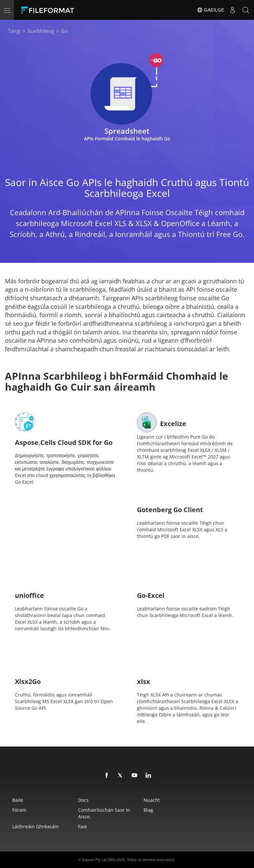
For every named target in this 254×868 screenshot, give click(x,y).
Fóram (19, 810)
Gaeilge (211, 10)
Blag (148, 810)
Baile (18, 800)
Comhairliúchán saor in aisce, (104, 813)
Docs (83, 800)
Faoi (83, 826)
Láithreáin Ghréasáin (36, 826)
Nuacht (152, 800)
